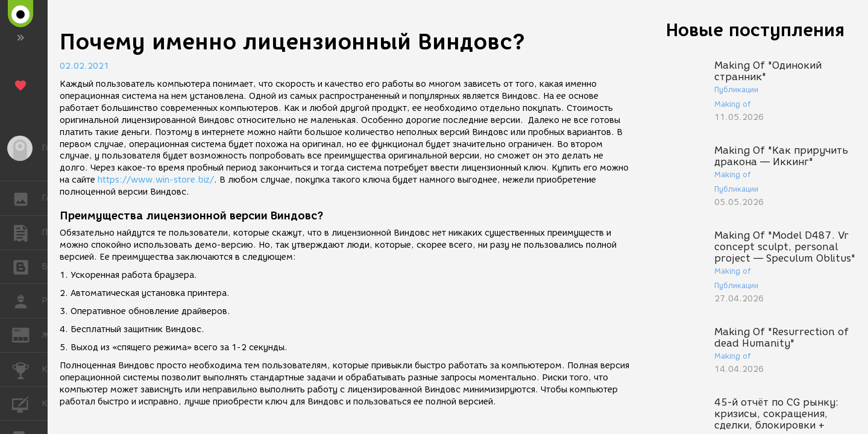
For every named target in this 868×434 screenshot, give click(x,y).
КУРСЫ (27, 403)
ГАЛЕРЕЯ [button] (27, 198)
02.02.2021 (84, 66)
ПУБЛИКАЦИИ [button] (27, 233)
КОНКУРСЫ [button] (27, 370)
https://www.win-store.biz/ (156, 180)
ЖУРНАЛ (27, 334)
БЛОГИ (27, 266)
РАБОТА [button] (27, 301)
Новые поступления (755, 30)
